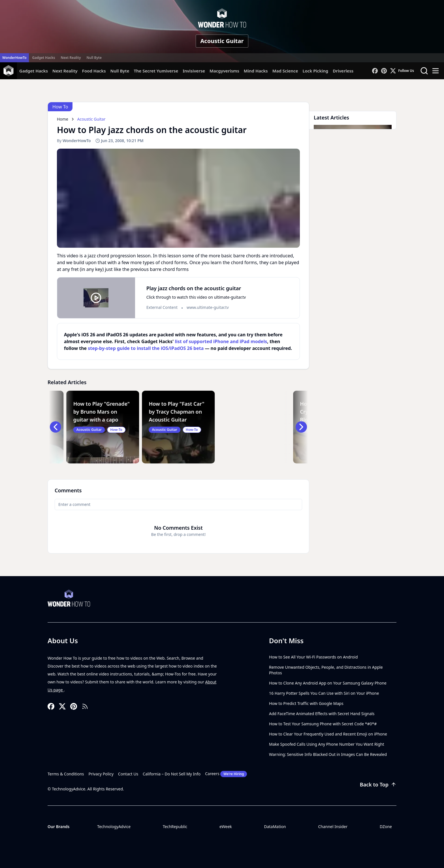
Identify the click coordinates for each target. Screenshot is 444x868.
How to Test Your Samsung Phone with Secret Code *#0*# (323, 724)
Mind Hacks (256, 71)
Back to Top (378, 784)
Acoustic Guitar (222, 41)
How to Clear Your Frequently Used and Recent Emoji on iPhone (328, 734)
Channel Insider (333, 827)
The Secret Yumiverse (156, 71)
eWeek (226, 827)
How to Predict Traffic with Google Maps (306, 703)
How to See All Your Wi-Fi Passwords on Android (313, 657)
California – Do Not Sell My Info (172, 774)
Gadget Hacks (44, 58)
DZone (386, 827)
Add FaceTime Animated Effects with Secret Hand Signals (322, 714)
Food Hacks (94, 71)
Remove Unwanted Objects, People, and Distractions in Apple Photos (326, 670)
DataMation (275, 827)
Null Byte (94, 58)
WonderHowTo (14, 58)
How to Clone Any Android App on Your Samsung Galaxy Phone (328, 683)
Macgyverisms (224, 71)
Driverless (343, 71)
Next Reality (71, 58)
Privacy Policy (101, 774)
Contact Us (128, 774)
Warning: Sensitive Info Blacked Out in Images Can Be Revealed (328, 754)
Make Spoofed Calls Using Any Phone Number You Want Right (327, 744)
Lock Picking (315, 71)
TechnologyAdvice (114, 827)
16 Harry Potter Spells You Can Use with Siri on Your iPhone (324, 693)
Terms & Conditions (66, 774)
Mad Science (285, 71)
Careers (226, 774)
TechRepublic (175, 827)
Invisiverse (194, 71)
